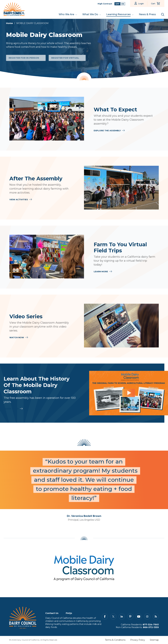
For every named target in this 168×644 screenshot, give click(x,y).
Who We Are (66, 14)
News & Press (147, 14)
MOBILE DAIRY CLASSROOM (32, 23)
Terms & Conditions (115, 640)
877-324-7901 (151, 625)
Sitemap (154, 640)
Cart (153, 3)
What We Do (90, 14)
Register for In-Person (24, 58)
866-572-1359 (151, 627)
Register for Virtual (65, 58)
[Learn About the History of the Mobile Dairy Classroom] (129, 393)
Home (9, 23)
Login (141, 3)
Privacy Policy (138, 640)
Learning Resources (118, 14)
